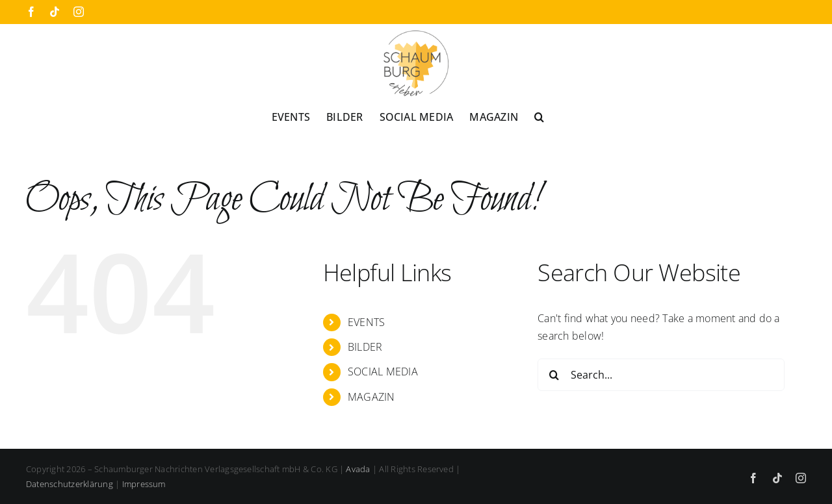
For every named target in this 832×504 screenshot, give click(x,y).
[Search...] (661, 375)
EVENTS (366, 322)
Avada (358, 469)
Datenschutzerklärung (70, 484)
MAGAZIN (371, 397)
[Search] (554, 375)
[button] (539, 116)
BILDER (365, 347)
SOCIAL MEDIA (383, 372)
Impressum (144, 484)
